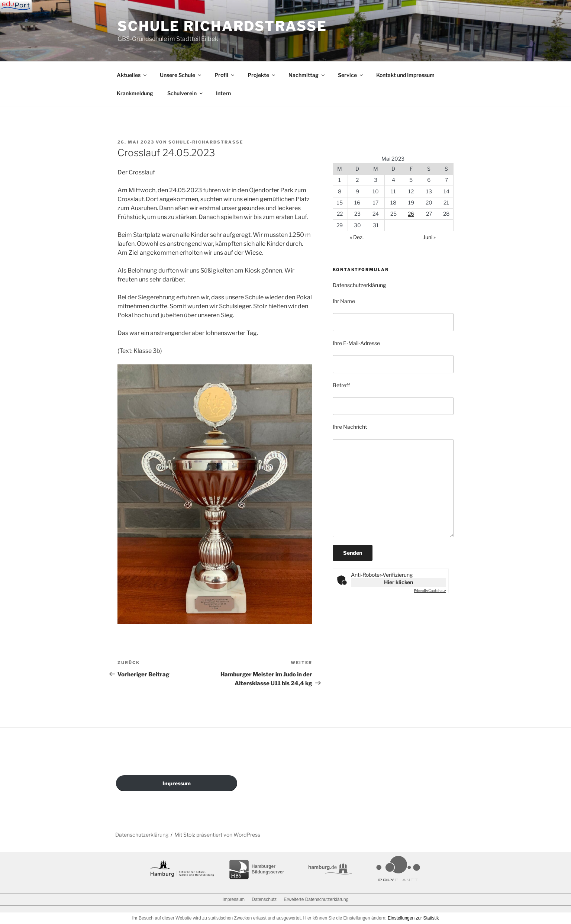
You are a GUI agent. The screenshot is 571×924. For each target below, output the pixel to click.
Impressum (177, 783)
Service (351, 75)
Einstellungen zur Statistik (413, 918)
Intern (223, 93)
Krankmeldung (135, 93)
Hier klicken (399, 582)
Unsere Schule (181, 75)
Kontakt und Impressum (405, 75)
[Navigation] (16, 6)
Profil (225, 75)
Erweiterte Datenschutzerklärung (316, 899)
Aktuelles (132, 75)
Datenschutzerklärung (359, 285)
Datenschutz (264, 899)
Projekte (262, 75)
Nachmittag (307, 75)
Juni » (429, 237)
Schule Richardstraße (222, 26)
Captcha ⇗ (430, 590)
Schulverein (186, 93)
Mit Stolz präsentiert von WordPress (217, 835)
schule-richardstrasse (206, 142)
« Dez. (357, 237)
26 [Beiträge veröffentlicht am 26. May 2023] (411, 214)
